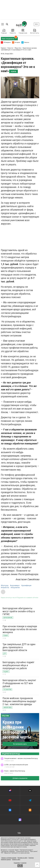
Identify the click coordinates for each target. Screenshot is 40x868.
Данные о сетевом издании (9, 858)
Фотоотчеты (35, 31)
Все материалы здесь (20, 744)
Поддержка (17, 863)
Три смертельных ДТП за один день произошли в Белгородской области (19, 647)
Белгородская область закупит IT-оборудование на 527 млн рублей (19, 683)
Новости (13, 31)
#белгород (5, 586)
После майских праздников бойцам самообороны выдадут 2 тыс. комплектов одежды (19, 701)
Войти (36, 24)
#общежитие (15, 588)
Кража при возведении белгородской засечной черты (17, 730)
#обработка (5, 588)
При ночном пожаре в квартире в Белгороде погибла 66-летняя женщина (20, 629)
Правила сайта (16, 859)
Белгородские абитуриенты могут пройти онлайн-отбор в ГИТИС (19, 611)
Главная (4, 31)
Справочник (23, 31)
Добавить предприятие (20, 778)
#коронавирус (15, 586)
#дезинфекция (26, 586)
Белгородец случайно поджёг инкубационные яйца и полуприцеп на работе (19, 665)
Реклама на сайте (22, 858)
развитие (24, 863)
